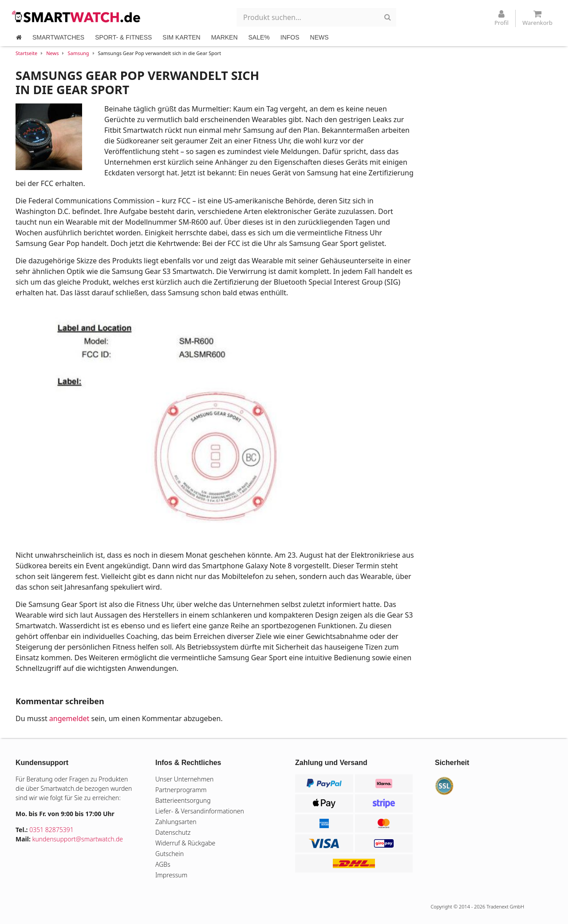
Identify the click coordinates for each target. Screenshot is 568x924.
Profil (501, 18)
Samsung (78, 53)
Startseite (26, 53)
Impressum (171, 875)
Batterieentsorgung (183, 800)
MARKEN (225, 37)
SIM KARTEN (181, 37)
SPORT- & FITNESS (123, 37)
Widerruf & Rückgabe (185, 843)
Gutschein (170, 854)
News (52, 53)
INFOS (290, 37)
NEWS (319, 37)
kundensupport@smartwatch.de (78, 839)
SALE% (259, 37)
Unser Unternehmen (184, 779)
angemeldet (69, 718)
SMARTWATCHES (58, 37)
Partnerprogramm (181, 790)
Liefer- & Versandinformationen (200, 811)
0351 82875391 (51, 830)
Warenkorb (537, 18)
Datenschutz (173, 832)
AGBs (163, 864)
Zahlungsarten (176, 822)
